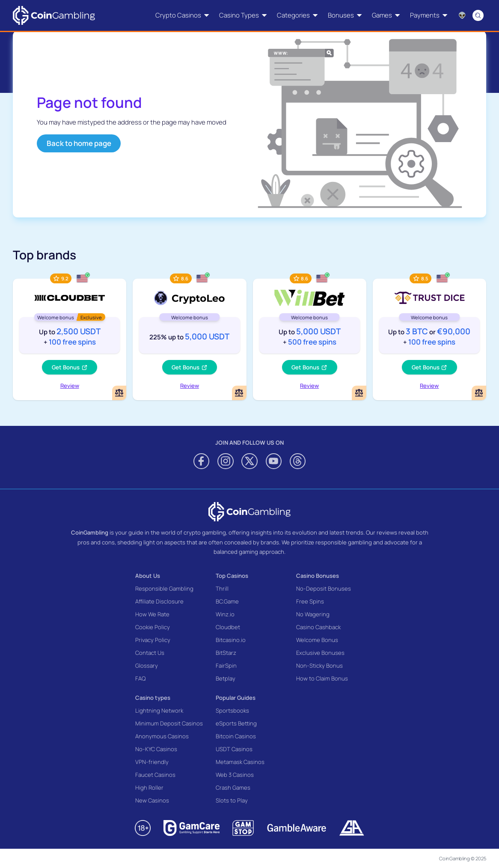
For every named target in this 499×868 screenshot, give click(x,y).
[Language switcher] (462, 15)
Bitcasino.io (231, 640)
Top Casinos (232, 576)
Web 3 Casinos (235, 775)
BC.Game (227, 601)
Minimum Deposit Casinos (169, 723)
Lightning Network (159, 710)
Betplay (226, 678)
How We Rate (152, 614)
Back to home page (79, 143)
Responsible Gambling (164, 589)
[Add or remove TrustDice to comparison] (479, 393)
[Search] (478, 15)
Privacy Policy (153, 640)
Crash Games (233, 788)
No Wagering (313, 614)
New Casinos (152, 800)
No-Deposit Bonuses (324, 589)
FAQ (140, 678)
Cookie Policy (153, 627)
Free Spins (310, 601)
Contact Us (150, 653)
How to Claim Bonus (322, 678)
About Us (148, 576)
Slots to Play (232, 800)
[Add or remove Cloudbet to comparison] (119, 393)
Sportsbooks (232, 710)
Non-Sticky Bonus (319, 666)
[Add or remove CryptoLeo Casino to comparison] (239, 393)
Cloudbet (228, 627)
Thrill (222, 589)
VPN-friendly (152, 762)
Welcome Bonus (317, 640)
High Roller (149, 788)
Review (70, 386)
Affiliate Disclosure (159, 601)
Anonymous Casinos (162, 736)
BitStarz (226, 653)
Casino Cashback (318, 627)
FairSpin (226, 666)
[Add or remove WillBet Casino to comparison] (359, 393)
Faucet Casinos (155, 775)
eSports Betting (236, 723)
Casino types (153, 698)
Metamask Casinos (240, 762)
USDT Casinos (234, 749)
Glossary (147, 666)
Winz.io (225, 614)
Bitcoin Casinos (236, 736)
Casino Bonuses (318, 576)
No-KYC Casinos (156, 749)
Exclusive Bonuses (320, 653)
